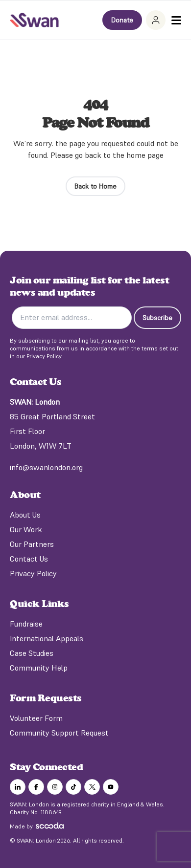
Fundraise (26, 624)
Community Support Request (59, 733)
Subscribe (157, 318)
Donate (122, 20)
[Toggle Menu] (176, 20)
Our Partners (32, 544)
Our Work (26, 529)
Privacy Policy (33, 573)
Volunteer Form (36, 718)
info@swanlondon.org (46, 467)
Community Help (39, 668)
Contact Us (29, 559)
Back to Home (95, 186)
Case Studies (32, 653)
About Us (25, 515)
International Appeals (47, 638)
